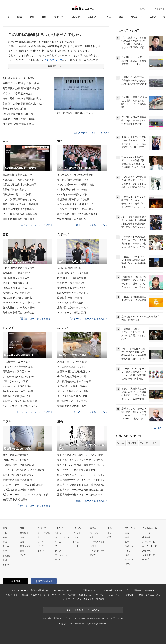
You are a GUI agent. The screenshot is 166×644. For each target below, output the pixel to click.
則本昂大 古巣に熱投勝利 (71, 283)
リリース (147, 533)
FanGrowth (59, 590)
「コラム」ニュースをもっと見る (34, 506)
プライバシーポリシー (75, 618)
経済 (5, 537)
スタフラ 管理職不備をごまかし (20, 199)
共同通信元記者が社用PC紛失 (19, 490)
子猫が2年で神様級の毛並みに (74, 386)
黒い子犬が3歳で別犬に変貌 (72, 396)
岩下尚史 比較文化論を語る (18, 124)
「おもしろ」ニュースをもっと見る (88, 412)
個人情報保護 (93, 618)
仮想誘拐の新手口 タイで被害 (73, 199)
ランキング (136, 17)
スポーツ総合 (44, 533)
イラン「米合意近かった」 (18, 93)
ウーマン (100, 595)
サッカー (42, 542)
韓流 (22, 551)
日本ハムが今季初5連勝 (70, 303)
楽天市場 (132, 443)
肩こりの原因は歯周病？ (16, 455)
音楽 (22, 542)
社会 (5, 533)
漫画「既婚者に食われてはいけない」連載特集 (82, 455)
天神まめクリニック (92, 590)
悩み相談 (72, 595)
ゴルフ (41, 546)
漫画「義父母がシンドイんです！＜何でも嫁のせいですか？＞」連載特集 (82, 460)
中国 (5, 560)
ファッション (61, 555)
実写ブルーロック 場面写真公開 (20, 401)
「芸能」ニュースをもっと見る (35, 319)
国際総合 (7, 556)
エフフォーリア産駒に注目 (72, 312)
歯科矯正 (150, 595)
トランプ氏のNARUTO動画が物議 (76, 185)
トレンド (75, 17)
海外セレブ (25, 546)
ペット (76, 546)
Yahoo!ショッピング (150, 443)
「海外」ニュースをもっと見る (90, 225)
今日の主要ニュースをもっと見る (92, 133)
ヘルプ (145, 559)
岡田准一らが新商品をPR (16, 371)
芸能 (44, 17)
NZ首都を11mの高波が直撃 (72, 194)
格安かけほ (36, 595)
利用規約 (58, 618)
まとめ (6, 546)
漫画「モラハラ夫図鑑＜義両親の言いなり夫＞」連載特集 (82, 465)
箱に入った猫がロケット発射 (73, 391)
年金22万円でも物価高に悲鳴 (18, 465)
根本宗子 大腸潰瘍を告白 (16, 283)
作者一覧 (146, 537)
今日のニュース (158, 17)
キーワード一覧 (150, 546)
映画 (22, 537)
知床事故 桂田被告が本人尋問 (19, 219)
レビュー (59, 533)
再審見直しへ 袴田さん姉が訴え (20, 180)
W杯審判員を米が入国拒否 (72, 219)
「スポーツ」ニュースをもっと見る (88, 319)
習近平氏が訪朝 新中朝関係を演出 (22, 88)
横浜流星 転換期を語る (15, 499)
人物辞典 (146, 551)
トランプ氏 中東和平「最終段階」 (76, 209)
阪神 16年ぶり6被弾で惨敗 (72, 278)
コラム (107, 17)
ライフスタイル (97, 542)
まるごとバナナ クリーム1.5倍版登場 (23, 485)
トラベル (94, 546)
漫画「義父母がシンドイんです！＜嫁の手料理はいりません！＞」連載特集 (82, 480)
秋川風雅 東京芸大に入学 (16, 278)
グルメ (58, 551)
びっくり (77, 533)
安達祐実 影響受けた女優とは (19, 312)
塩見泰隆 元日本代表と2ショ (18, 273)
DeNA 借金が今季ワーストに (73, 293)
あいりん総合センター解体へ (19, 78)
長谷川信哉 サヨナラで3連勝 (73, 273)
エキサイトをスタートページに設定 (83, 610)
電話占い (138, 590)
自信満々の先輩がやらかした (18, 396)
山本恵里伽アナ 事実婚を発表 (19, 308)
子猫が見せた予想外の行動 (72, 376)
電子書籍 (100, 599)
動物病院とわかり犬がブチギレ (74, 401)
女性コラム (95, 537)
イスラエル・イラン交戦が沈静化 (75, 175)
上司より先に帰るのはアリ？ (18, 475)
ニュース (5, 17)
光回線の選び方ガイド (41, 590)
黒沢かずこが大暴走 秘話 (16, 293)
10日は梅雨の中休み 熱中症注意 (20, 214)
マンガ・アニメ (62, 537)
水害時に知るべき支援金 (16, 460)
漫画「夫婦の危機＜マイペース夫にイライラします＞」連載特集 (82, 494)
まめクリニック (73, 590)
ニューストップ (145, 9)
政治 (5, 542)
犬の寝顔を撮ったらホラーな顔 (74, 381)
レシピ (110, 595)
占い (91, 595)
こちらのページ (53, 60)
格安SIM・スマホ (153, 590)
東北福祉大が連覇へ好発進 (18, 114)
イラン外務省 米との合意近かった (76, 204)
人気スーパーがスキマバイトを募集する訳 (25, 494)
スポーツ (59, 17)
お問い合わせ (117, 618)
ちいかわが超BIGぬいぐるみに (19, 376)
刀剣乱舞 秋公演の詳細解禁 (17, 298)
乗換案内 (130, 595)
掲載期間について (56, 66)
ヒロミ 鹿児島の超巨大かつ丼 (19, 268)
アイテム (119, 590)
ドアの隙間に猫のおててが (72, 367)
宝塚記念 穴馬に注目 (14, 109)
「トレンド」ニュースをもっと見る (33, 412)
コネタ (76, 537)
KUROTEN (23, 590)
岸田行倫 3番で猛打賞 (69, 268)
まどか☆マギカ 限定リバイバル (20, 406)
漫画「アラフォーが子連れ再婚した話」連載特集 (82, 490)
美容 (158, 595)
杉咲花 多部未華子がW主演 (17, 288)
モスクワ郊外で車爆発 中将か (73, 180)
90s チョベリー (97, 551)
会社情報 (47, 618)
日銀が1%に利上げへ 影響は (18, 194)
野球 (40, 537)
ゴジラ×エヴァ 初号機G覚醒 (18, 367)
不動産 (140, 595)
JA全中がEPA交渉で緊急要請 (18, 209)
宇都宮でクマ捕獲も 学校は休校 (21, 83)
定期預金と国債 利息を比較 (17, 480)
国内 (20, 17)
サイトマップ (149, 555)
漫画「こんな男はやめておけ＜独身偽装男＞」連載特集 (82, 485)
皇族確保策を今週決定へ (16, 189)
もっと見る (157, 428)
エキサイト (160, 9)
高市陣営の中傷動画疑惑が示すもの (23, 104)
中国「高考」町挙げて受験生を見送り (78, 214)
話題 (110, 537)
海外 (32, 17)
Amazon (121, 443)
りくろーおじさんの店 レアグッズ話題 (23, 470)
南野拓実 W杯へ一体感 (70, 298)
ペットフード (68, 599)
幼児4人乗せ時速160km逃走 (72, 189)
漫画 (121, 17)
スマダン (94, 533)
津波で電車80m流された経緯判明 (21, 204)
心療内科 (108, 590)
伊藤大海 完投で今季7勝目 (71, 288)
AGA (79, 599)
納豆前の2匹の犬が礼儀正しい (74, 371)
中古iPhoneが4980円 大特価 (18, 391)
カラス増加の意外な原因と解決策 (22, 99)
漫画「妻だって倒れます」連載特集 (76, 470)
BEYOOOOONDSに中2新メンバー (21, 303)
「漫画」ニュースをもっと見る (90, 501)
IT (56, 546)
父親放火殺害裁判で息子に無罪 (19, 185)
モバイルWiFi (50, 595)
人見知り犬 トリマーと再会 (72, 362)
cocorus (62, 595)
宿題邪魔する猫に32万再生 (72, 406)
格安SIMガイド (12, 595)
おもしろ (92, 17)
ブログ (129, 590)
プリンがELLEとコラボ (15, 381)
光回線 (25, 595)
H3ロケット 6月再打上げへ (17, 386)
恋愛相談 (83, 595)
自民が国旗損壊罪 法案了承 (17, 175)
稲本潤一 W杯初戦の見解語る (19, 119)
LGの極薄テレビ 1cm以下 (16, 362)
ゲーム (58, 542)
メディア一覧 (149, 542)
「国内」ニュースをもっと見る (35, 225)
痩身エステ (88, 599)
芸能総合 (24, 533)
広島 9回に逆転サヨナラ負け (73, 308)
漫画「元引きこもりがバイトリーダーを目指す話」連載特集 (82, 475)
